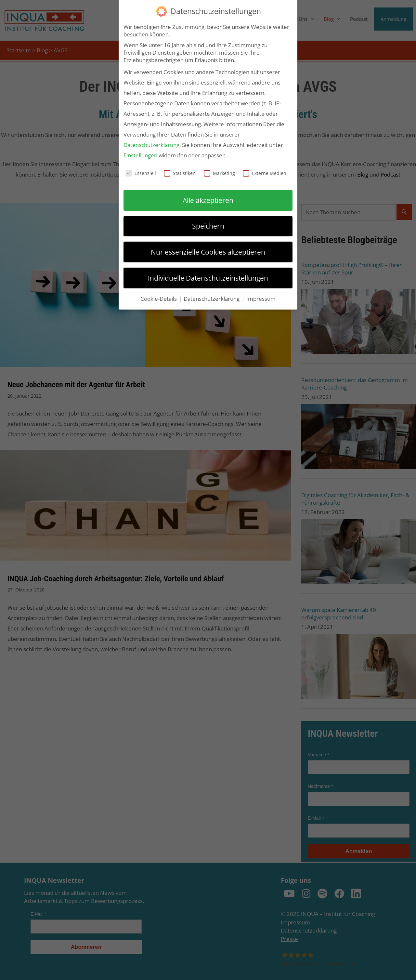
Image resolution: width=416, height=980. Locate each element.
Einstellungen (140, 155)
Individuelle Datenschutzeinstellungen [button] (208, 278)
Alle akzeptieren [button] (208, 200)
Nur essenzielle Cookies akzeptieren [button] (208, 252)
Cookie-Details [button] (159, 299)
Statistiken (180, 173)
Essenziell (141, 173)
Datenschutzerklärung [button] (212, 299)
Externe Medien (265, 173)
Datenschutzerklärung (151, 145)
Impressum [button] (261, 299)
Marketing (219, 173)
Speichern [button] (208, 226)
